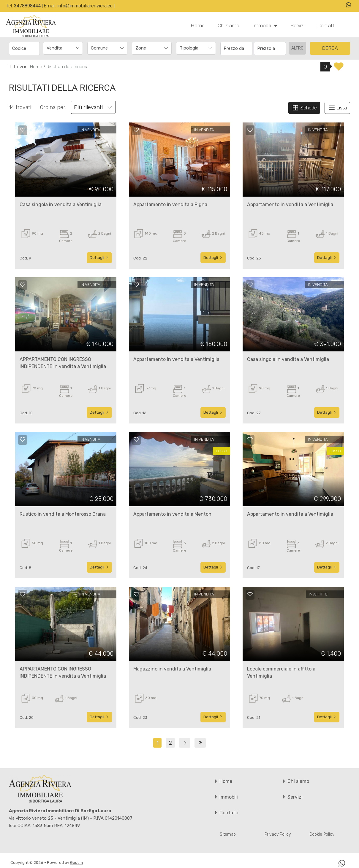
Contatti (326, 26)
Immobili (265, 25)
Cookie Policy (322, 834)
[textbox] (103, 48)
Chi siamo (228, 26)
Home (198, 26)
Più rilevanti (93, 107)
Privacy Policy (278, 834)
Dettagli (99, 258)
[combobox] (63, 48)
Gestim (76, 863)
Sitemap (228, 834)
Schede (304, 108)
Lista (337, 108)
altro (297, 48)
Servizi (297, 26)
